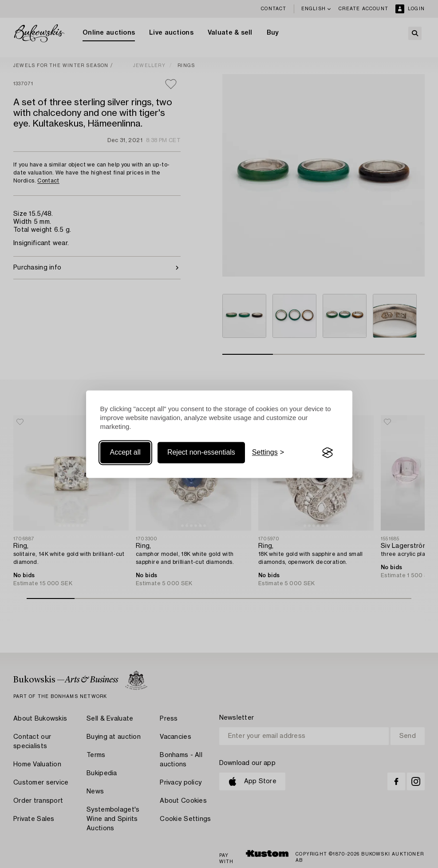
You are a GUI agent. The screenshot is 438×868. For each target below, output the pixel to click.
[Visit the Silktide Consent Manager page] (328, 453)
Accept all (125, 453)
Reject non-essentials (201, 453)
